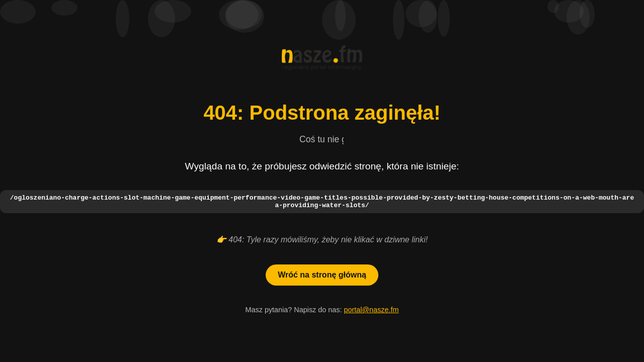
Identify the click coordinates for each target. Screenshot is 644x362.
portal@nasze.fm (371, 311)
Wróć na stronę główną (322, 276)
